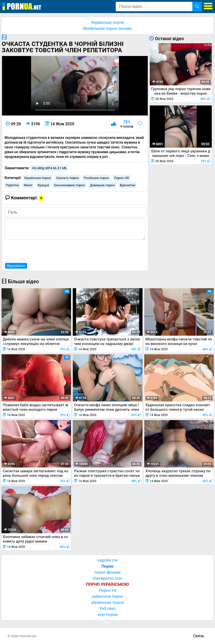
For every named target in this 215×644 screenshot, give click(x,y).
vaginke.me (107, 560)
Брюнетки (128, 185)
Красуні (43, 185)
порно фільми (107, 572)
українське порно (107, 602)
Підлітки (12, 185)
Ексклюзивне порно (70, 185)
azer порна (108, 614)
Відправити (16, 266)
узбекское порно (108, 596)
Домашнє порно (102, 185)
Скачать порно (67, 178)
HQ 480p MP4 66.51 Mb (49, 168)
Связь (199, 636)
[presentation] (43, 251)
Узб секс (107, 608)
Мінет (28, 185)
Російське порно (96, 178)
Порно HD (122, 178)
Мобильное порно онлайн (107, 28)
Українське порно (107, 22)
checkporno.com (107, 578)
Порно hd (108, 590)
